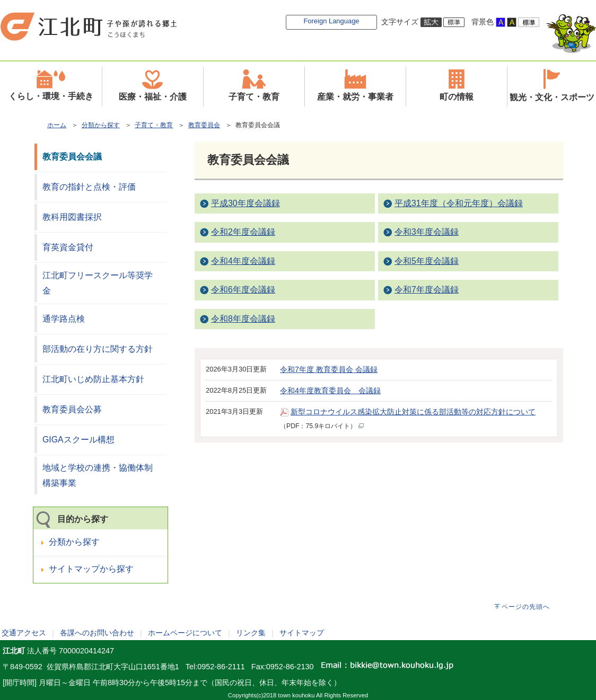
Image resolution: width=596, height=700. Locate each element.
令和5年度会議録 (427, 261)
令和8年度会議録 (243, 319)
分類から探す (101, 125)
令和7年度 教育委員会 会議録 (329, 369)
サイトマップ (302, 633)
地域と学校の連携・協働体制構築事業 (98, 475)
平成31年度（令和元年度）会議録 (459, 203)
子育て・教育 (154, 125)
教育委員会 (204, 125)
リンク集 (251, 633)
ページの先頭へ (526, 607)
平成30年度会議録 (246, 203)
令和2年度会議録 (243, 232)
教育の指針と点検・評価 (89, 187)
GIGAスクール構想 (78, 440)
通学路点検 (64, 319)
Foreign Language (331, 21)
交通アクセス (24, 633)
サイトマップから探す (91, 569)
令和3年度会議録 (427, 232)
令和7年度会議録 (427, 290)
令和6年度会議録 (243, 290)
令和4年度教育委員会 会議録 (330, 391)
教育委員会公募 (72, 409)
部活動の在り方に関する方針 (98, 349)
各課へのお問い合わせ (97, 633)
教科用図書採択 (72, 217)
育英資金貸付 (68, 247)
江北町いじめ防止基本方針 (93, 379)
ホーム (57, 125)
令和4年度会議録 (243, 261)
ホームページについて (185, 633)
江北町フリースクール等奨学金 (98, 283)
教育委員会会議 (72, 157)
